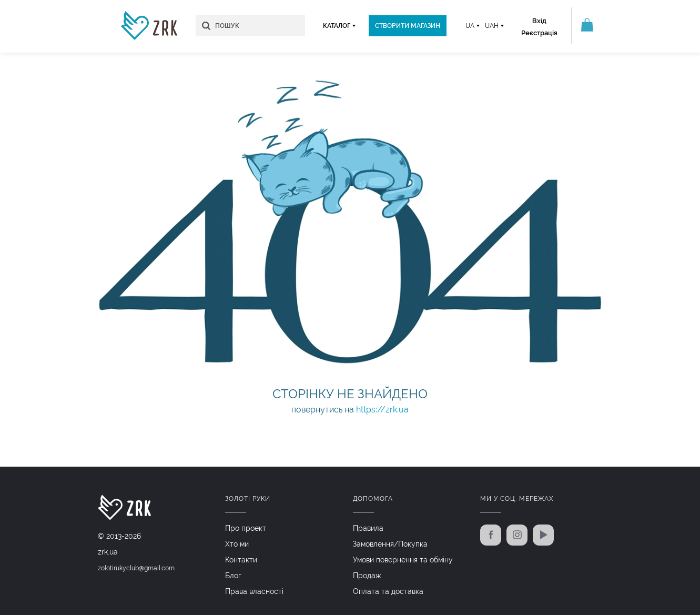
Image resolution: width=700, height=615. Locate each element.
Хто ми (237, 544)
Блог (233, 576)
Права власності (254, 591)
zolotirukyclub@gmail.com (136, 568)
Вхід (539, 21)
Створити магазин (408, 26)
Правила (368, 528)
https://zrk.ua (382, 410)
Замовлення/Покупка (390, 544)
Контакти (241, 560)
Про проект (246, 528)
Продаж (367, 576)
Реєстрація (539, 33)
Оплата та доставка (388, 591)
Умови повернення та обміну (403, 560)
